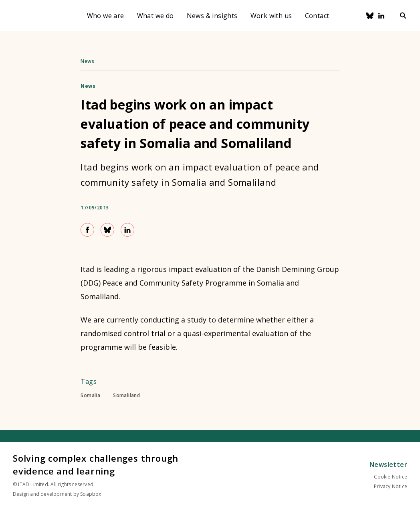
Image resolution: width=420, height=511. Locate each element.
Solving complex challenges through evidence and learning (96, 464)
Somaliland (126, 395)
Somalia (90, 395)
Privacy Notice (391, 486)
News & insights (212, 16)
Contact (317, 16)
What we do (155, 16)
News (87, 61)
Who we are (106, 16)
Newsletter (388, 464)
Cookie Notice (391, 477)
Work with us (271, 16)
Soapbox (91, 494)
